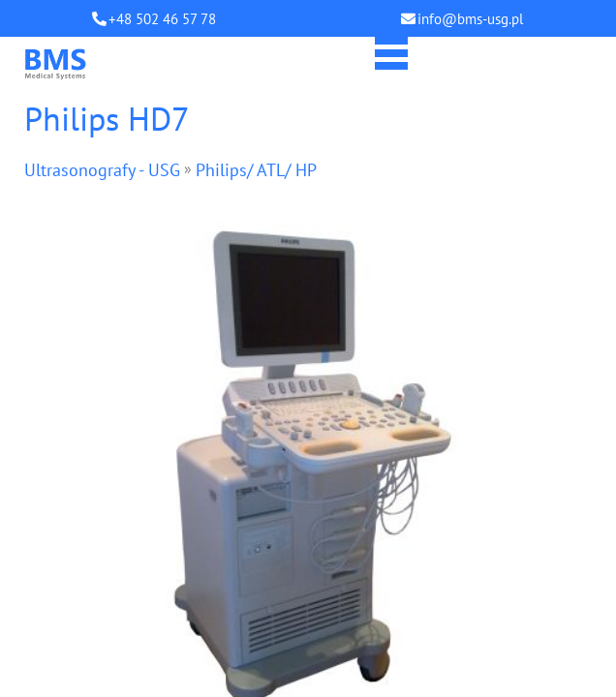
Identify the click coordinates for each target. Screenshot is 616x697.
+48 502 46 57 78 (162, 19)
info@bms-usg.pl (470, 19)
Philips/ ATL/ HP (256, 170)
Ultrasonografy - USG (102, 170)
